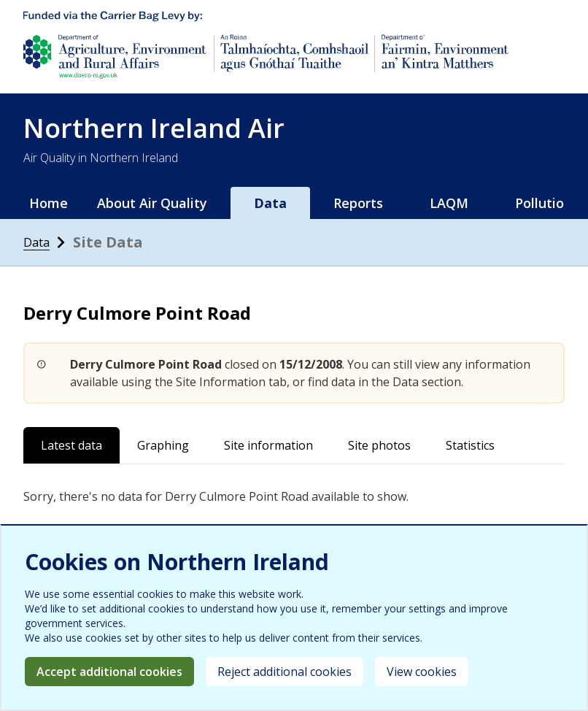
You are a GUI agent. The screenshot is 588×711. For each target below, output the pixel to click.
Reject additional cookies (285, 672)
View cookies (422, 672)
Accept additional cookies (109, 672)
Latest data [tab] (71, 445)
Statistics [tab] (470, 445)
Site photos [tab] (379, 445)
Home (49, 203)
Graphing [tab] (163, 445)
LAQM (449, 203)
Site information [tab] (268, 445)
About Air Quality (152, 203)
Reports (358, 203)
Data (270, 203)
